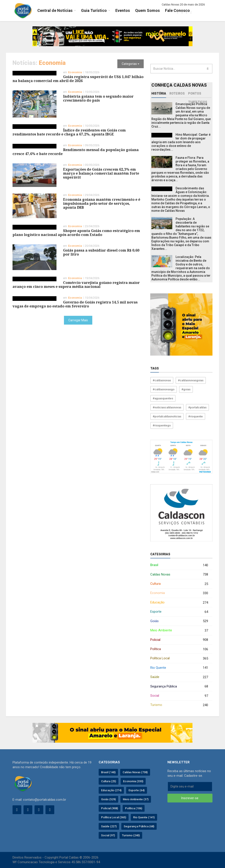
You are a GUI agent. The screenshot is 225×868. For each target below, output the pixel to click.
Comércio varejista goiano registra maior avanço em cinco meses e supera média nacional (76, 285)
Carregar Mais (78, 320)
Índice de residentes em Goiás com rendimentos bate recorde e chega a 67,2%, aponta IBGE (69, 132)
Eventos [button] (123, 10)
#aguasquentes (163, 398)
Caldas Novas (179, 575)
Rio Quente (179, 668)
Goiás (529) (108, 799)
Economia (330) (133, 781)
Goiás (179, 621)
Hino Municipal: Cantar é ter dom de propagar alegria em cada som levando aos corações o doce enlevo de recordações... (181, 142)
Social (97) (108, 835)
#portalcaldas (197, 407)
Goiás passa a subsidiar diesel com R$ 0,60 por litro (101, 252)
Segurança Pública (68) (139, 826)
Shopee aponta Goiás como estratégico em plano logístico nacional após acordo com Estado (76, 233)
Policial (179, 640)
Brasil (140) (108, 772)
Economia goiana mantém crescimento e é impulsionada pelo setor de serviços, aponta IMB (102, 203)
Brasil (179, 565)
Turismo (179, 705)
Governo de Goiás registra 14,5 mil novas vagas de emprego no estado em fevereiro (75, 304)
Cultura (179, 584)
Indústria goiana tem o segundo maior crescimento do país (98, 98)
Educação (179, 603)
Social (179, 696)
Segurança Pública (179, 686)
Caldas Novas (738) (135, 772)
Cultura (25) (109, 781)
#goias (186, 389)
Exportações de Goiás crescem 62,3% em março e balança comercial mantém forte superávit (101, 173)
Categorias (131, 64)
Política (179, 649)
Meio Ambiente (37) (136, 799)
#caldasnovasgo (164, 389)
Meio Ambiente (179, 631)
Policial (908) (110, 808)
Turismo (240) (131, 835)
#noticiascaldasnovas (167, 407)
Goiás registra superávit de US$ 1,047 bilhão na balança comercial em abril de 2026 (78, 79)
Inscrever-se (190, 798)
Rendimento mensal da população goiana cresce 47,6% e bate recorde (76, 152)
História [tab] (159, 93)
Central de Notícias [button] (55, 10)
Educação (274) (111, 790)
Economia (179, 593)
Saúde (179, 677)
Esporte (179, 612)
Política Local (179, 659)
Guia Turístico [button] (94, 10)
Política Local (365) (114, 817)
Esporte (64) (137, 790)
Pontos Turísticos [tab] (198, 95)
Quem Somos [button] (147, 10)
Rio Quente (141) (144, 817)
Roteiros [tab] (177, 93)
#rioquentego (162, 425)
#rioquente (196, 416)
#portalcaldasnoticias (167, 416)
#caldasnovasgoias (191, 380)
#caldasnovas (162, 380)
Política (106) (134, 808)
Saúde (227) (109, 826)
